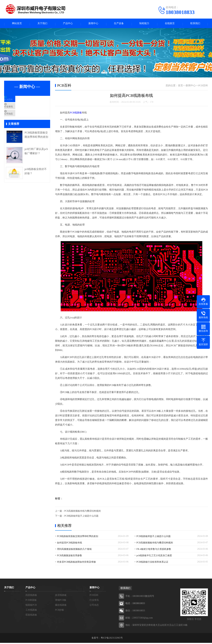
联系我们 (195, 24)
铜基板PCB (31, 606)
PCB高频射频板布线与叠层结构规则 (82, 512)
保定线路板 (175, 574)
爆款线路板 (61, 606)
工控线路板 (31, 611)
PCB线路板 (76, 114)
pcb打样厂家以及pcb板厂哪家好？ (36, 160)
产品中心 (68, 24)
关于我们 (42, 24)
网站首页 (17, 24)
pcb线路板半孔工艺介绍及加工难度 (154, 557)
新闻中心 (93, 24)
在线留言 (170, 24)
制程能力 (144, 24)
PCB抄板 (59, 611)
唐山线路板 (93, 574)
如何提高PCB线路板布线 (70, 544)
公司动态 (17, 121)
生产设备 (119, 24)
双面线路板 (31, 616)
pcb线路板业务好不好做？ (36, 180)
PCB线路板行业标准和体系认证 (152, 563)
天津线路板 (32, 574)
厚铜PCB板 (61, 601)
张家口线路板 (195, 574)
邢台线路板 (154, 574)
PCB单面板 (31, 601)
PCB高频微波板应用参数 (70, 557)
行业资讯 (17, 112)
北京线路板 (12, 574)
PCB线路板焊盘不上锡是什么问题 (81, 517)
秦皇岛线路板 (114, 574)
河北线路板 (52, 574)
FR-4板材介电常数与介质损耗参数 (154, 550)
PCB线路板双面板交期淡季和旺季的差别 (36, 144)
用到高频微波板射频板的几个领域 (74, 550)
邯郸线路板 (134, 574)
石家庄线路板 (73, 574)
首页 (180, 87)
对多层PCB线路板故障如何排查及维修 (76, 563)
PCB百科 (17, 102)
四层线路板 (31, 596)
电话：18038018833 (135, 604)
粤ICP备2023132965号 (112, 639)
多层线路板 (61, 596)
